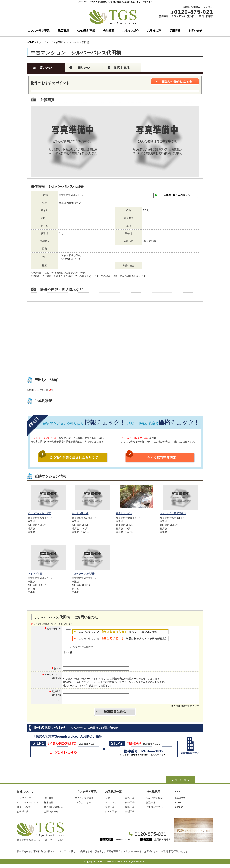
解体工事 (130, 804)
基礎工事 (130, 813)
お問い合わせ (51, 813)
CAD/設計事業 (86, 31)
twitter (178, 804)
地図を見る (122, 68)
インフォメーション (27, 804)
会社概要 (109, 31)
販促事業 (151, 804)
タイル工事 (111, 813)
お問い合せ (195, 31)
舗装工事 (130, 809)
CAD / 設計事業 (155, 800)
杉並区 (59, 42)
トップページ (24, 800)
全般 (108, 800)
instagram (180, 800)
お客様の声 (154, 31)
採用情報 (175, 31)
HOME (30, 42)
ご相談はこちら (83, 804)
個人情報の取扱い (53, 809)
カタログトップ (45, 42)
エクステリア (112, 804)
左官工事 (130, 800)
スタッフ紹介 (131, 31)
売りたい (84, 68)
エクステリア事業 (39, 31)
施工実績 (63, 31)
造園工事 (110, 809)
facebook (179, 809)
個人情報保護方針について (185, 708)
